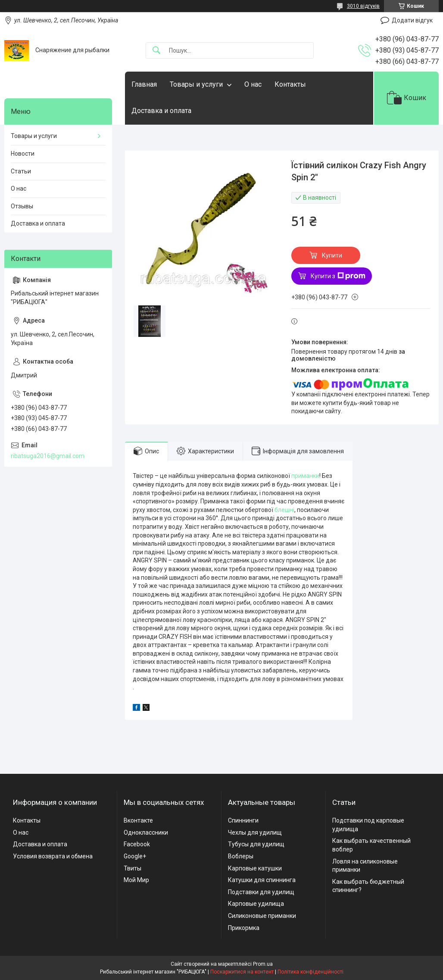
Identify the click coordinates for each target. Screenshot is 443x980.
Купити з (338, 276)
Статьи (21, 171)
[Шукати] (156, 51)
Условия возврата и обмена (53, 856)
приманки (305, 476)
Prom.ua (263, 964)
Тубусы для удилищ (256, 844)
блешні (284, 510)
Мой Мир (136, 880)
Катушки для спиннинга (262, 880)
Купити (332, 255)
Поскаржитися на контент (242, 972)
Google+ (135, 856)
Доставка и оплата (161, 111)
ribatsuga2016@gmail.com (48, 456)
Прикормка (244, 928)
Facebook (137, 844)
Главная (144, 84)
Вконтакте (138, 820)
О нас (253, 84)
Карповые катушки (255, 868)
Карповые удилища (256, 904)
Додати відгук (412, 20)
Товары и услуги (196, 84)
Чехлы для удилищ (255, 832)
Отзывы (22, 206)
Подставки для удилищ (261, 892)
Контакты (290, 84)
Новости (23, 154)
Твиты (133, 868)
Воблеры (241, 856)
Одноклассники (146, 832)
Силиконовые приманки (262, 916)
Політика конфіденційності (310, 972)
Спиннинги (243, 820)
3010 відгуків (363, 6)
